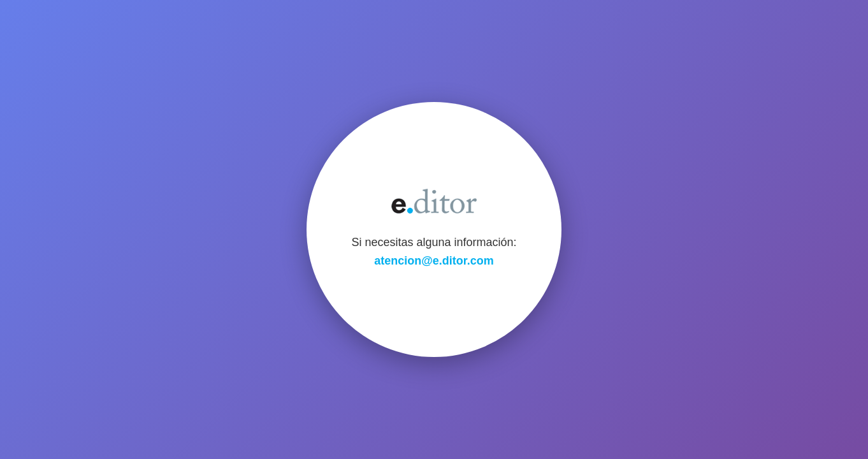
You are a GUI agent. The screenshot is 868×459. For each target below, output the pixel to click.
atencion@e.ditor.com (434, 261)
